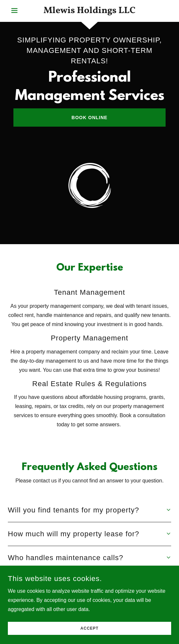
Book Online (90, 118)
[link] (89, 11)
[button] (21, 10)
